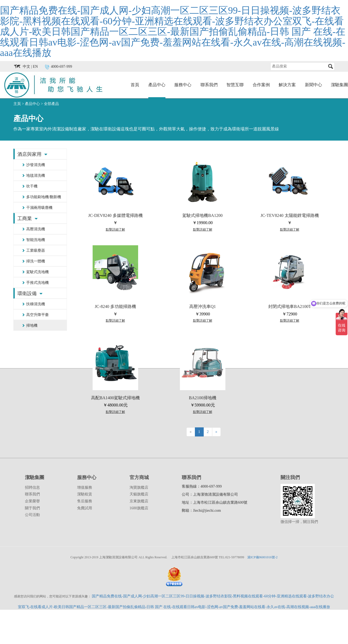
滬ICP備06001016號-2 (262, 557)
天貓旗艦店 (139, 494)
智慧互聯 (235, 85)
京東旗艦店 (139, 501)
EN (35, 67)
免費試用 (85, 508)
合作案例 (261, 85)
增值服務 (85, 487)
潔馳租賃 (85, 494)
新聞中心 (313, 85)
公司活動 (32, 515)
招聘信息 (32, 487)
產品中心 (157, 85)
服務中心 (183, 85)
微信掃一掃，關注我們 (299, 522)
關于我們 (32, 508)
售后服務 (85, 501)
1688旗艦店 (139, 508)
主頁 (17, 104)
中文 (27, 67)
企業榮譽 (32, 501)
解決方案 (287, 85)
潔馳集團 (339, 85)
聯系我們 (209, 85)
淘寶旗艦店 (139, 487)
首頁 (135, 85)
